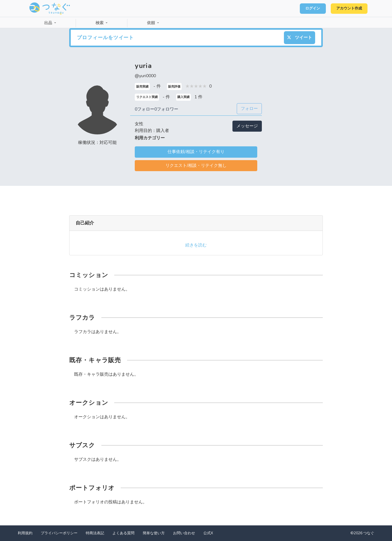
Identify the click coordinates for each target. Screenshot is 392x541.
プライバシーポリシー (59, 533)
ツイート (300, 38)
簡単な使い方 (154, 533)
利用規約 (25, 533)
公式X (208, 533)
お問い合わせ (184, 533)
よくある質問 (123, 533)
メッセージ (247, 126)
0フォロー (145, 109)
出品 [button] (49, 23)
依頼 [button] (152, 23)
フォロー (249, 109)
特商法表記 (95, 533)
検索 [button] (100, 23)
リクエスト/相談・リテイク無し (196, 165)
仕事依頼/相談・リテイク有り (196, 152)
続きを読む (196, 245)
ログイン (305, 9)
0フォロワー (166, 109)
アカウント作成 (346, 9)
